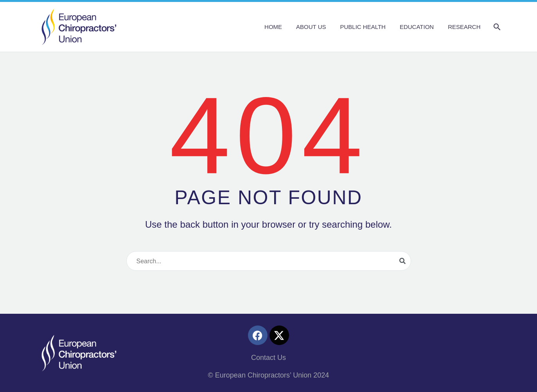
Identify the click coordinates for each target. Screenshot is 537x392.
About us (311, 27)
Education (417, 27)
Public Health (363, 27)
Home (273, 27)
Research (464, 27)
